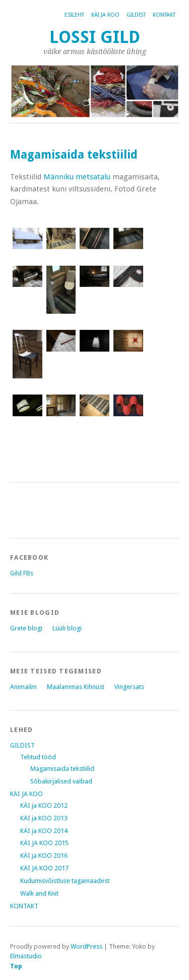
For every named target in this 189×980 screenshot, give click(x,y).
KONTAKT (164, 15)
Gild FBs (22, 573)
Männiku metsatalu (77, 177)
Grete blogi (26, 628)
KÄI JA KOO (105, 15)
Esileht (74, 15)
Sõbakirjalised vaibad (61, 781)
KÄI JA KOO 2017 (44, 868)
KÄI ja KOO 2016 (44, 855)
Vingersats (129, 687)
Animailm (23, 687)
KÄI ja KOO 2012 (44, 805)
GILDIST (136, 15)
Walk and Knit (39, 893)
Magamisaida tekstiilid (62, 769)
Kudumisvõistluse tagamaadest (65, 881)
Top (16, 966)
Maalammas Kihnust (76, 687)
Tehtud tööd (38, 757)
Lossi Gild (95, 37)
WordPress (86, 946)
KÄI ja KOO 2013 (44, 818)
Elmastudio (26, 956)
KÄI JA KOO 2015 (44, 843)
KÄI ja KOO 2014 (44, 831)
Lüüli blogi (67, 628)
